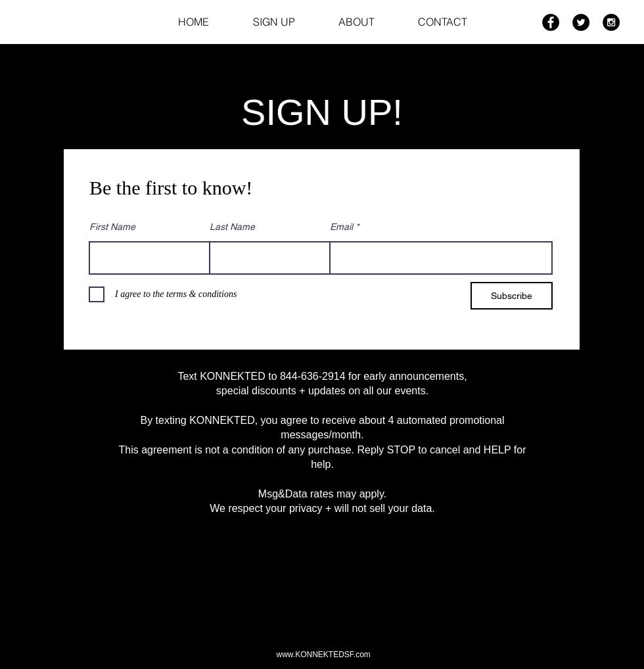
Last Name (232, 227)
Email (341, 227)
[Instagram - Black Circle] (611, 22)
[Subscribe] (512, 296)
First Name (112, 227)
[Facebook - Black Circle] (551, 22)
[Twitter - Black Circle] (581, 22)
